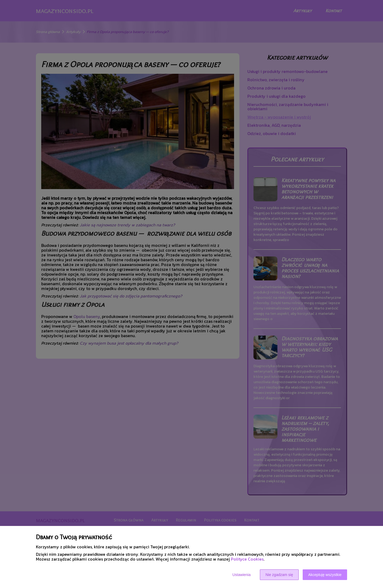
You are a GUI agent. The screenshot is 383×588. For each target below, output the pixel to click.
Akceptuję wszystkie (325, 575)
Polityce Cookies (247, 559)
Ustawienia (242, 575)
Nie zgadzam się (279, 575)
